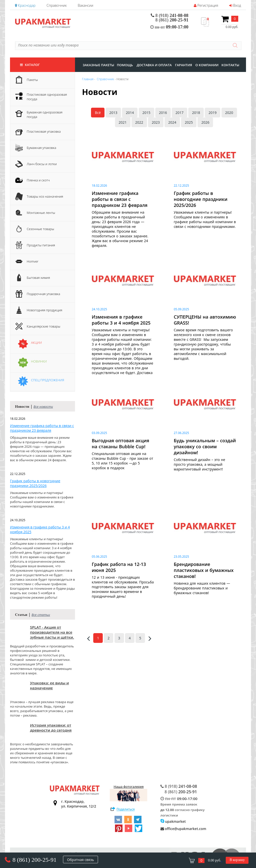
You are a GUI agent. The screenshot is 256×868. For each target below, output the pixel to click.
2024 (172, 122)
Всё (98, 113)
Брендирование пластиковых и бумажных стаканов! (204, 570)
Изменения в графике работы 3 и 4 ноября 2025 (40, 529)
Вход (235, 5)
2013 (113, 113)
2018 (196, 113)
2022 (139, 122)
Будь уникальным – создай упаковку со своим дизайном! (205, 446)
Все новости (43, 407)
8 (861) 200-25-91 (34, 860)
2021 (123, 122)
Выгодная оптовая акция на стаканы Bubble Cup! (120, 443)
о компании (207, 65)
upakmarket (173, 821)
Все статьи (41, 615)
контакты (230, 65)
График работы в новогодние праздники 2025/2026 (35, 483)
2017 (179, 113)
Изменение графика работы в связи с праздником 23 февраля (42, 428)
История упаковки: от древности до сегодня (51, 728)
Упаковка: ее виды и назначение (49, 685)
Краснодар (25, 5)
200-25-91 (172, 20)
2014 (130, 113)
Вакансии (85, 5)
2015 (146, 113)
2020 (229, 113)
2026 (205, 122)
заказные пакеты (98, 65)
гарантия (183, 65)
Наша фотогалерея (128, 793)
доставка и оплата (154, 65)
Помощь (125, 65)
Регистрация (206, 5)
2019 (212, 113)
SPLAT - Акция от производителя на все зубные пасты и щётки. (52, 632)
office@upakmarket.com (183, 829)
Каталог (30, 65)
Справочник (56, 5)
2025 (189, 122)
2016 (163, 113)
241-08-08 (170, 15)
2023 (156, 122)
